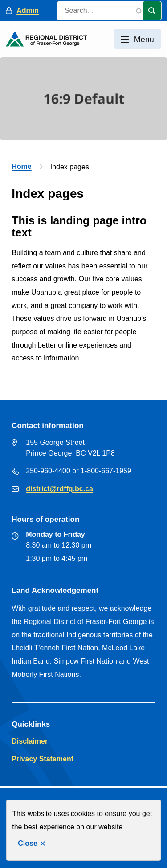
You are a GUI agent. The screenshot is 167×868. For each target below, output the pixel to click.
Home (21, 166)
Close (28, 843)
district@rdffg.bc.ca (59, 489)
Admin (28, 10)
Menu (144, 40)
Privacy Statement (43, 759)
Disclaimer (30, 741)
